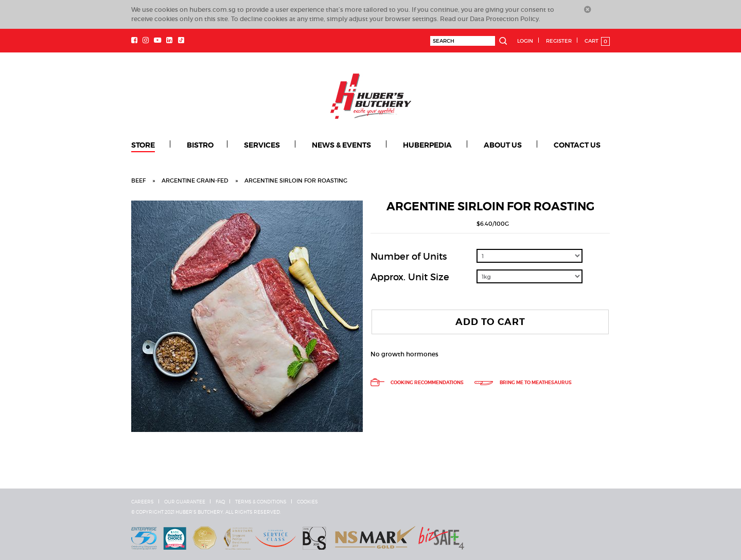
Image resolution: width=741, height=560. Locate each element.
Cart (597, 41)
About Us (503, 145)
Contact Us (577, 145)
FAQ (220, 502)
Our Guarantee (185, 502)
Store (143, 145)
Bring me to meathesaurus (523, 383)
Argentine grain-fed (195, 180)
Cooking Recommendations (417, 383)
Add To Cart (490, 322)
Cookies (307, 502)
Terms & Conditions (261, 502)
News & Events (341, 145)
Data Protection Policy (504, 19)
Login (525, 41)
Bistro (200, 145)
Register (559, 41)
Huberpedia (427, 145)
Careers (143, 502)
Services (262, 145)
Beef (138, 180)
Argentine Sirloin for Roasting (296, 180)
